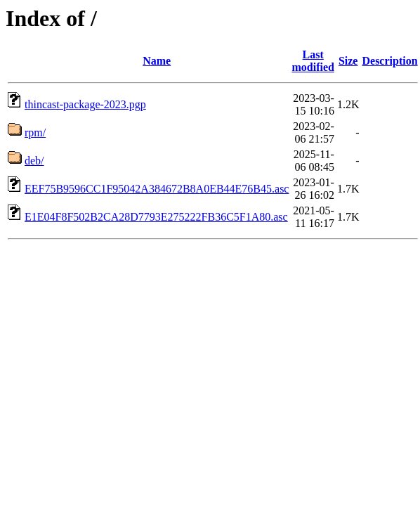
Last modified (313, 61)
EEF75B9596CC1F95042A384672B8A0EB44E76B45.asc (157, 189)
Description (389, 61)
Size (348, 61)
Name (157, 61)
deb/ (34, 161)
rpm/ (35, 132)
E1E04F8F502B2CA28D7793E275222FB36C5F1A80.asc (156, 217)
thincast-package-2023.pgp (85, 104)
